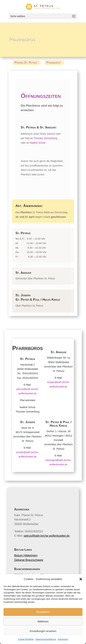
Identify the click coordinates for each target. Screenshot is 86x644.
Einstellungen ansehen (43, 639)
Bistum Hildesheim (26, 555)
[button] (81, 587)
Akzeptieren (43, 619)
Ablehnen (43, 629)
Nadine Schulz (38, 143)
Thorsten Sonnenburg (45, 138)
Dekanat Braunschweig (29, 560)
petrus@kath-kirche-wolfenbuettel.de (47, 536)
